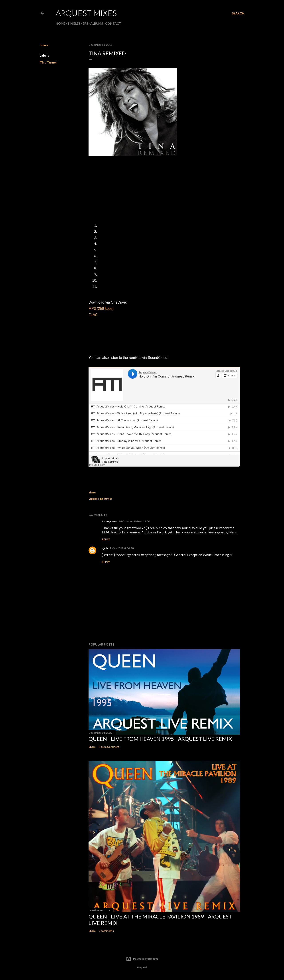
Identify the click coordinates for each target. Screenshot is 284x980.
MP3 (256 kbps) (101, 309)
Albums (97, 23)
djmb (105, 548)
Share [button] (44, 45)
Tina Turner (48, 62)
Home (61, 23)
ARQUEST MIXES (86, 13)
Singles (74, 23)
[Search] (238, 13)
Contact (113, 23)
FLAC (93, 315)
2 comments (106, 931)
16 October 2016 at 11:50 (134, 521)
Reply (106, 539)
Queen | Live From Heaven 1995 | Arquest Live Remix (160, 739)
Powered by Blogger (142, 959)
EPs (85, 23)
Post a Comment (109, 747)
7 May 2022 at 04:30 (122, 548)
